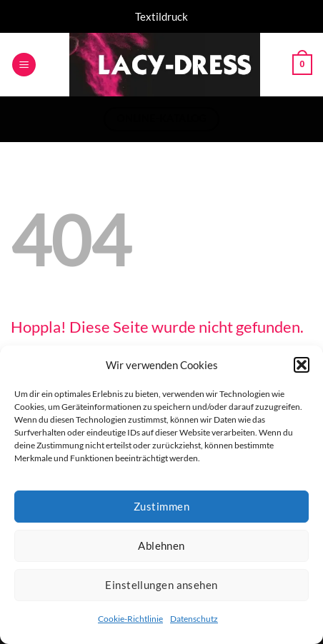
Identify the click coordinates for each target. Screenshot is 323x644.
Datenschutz (194, 619)
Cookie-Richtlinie (130, 619)
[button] (302, 365)
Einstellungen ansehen (161, 585)
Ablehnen (161, 545)
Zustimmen (161, 506)
